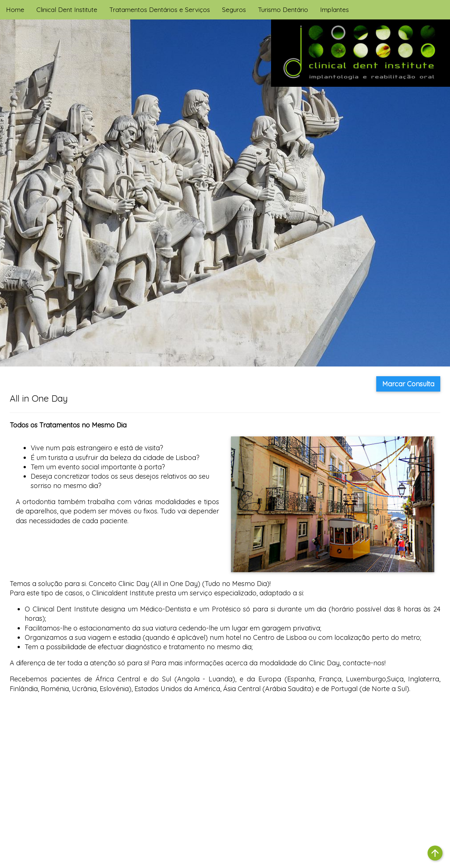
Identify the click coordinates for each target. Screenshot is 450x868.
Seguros (234, 10)
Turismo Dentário (283, 10)
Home (15, 10)
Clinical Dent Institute (67, 10)
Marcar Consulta (408, 384)
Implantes (335, 10)
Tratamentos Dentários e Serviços (160, 10)
